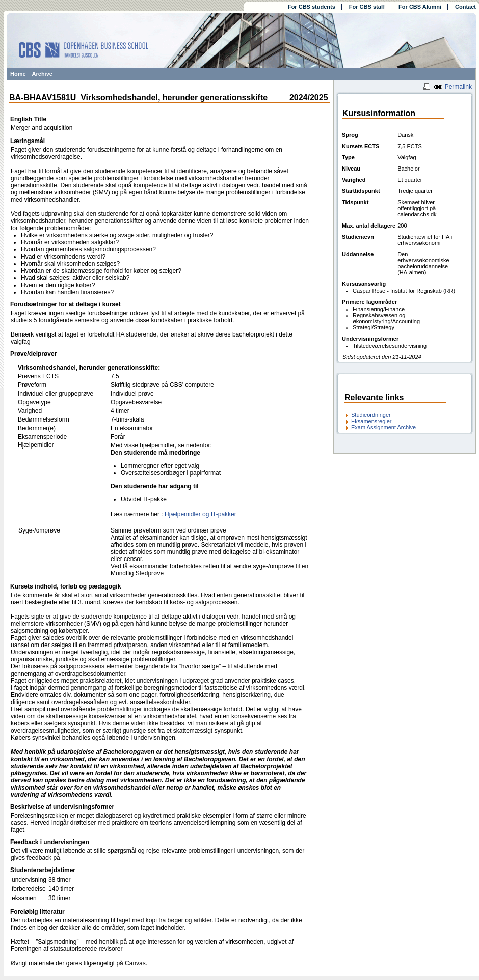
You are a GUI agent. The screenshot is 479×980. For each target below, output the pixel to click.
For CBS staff (367, 7)
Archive (42, 74)
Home (18, 74)
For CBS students (312, 7)
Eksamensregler (371, 421)
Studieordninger (371, 415)
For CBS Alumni (420, 7)
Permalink (453, 87)
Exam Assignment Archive (383, 427)
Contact (465, 7)
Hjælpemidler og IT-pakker (201, 514)
